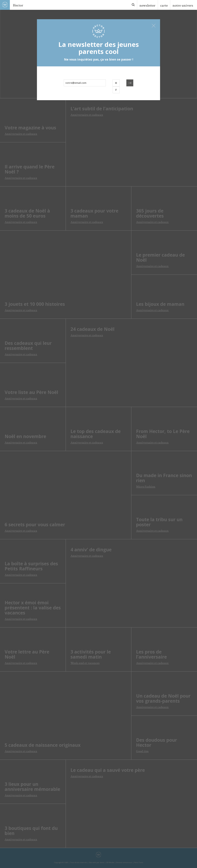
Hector (18, 5)
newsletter (147, 5)
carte (164, 5)
